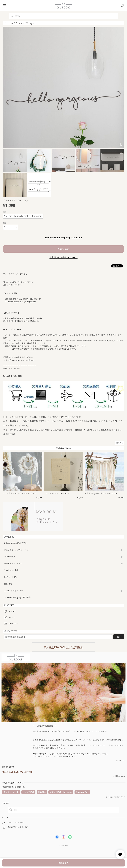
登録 (119, 637)
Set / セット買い (11, 577)
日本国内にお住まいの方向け (63, 257)
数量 (5, 223)
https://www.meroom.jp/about (19, 360)
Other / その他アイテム (14, 591)
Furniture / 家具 (11, 570)
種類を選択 (64, 863)
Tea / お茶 (8, 584)
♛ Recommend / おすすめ (15, 543)
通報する (120, 443)
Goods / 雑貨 (9, 557)
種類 (5, 212)
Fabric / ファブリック (13, 564)
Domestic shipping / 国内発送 (17, 598)
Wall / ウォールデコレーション (17, 550)
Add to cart (63, 249)
